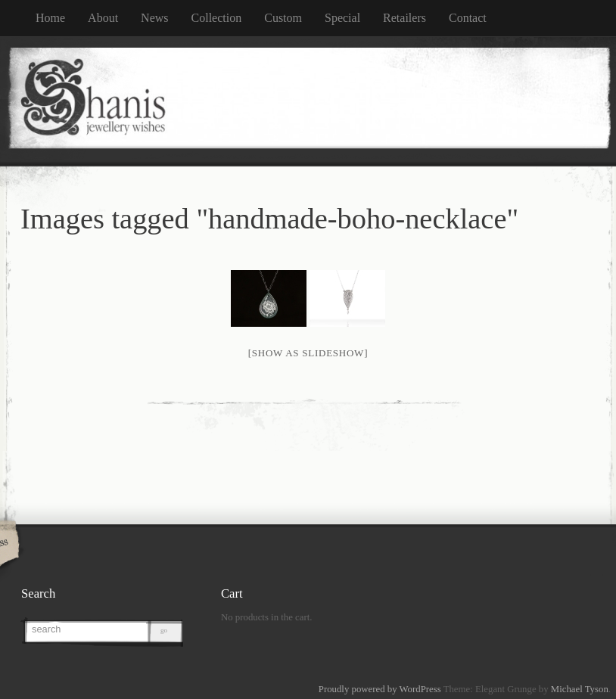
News (154, 18)
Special (342, 18)
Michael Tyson (580, 689)
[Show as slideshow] (308, 353)
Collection (217, 18)
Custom (283, 18)
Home (50, 18)
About (103, 18)
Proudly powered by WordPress (380, 689)
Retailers (404, 18)
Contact (468, 18)
